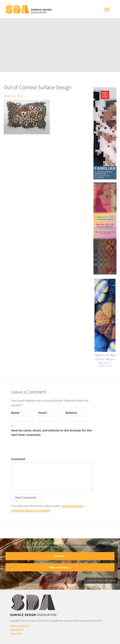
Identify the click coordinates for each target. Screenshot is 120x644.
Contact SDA (16, 633)
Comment (18, 459)
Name (15, 413)
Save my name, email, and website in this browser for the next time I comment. (51, 433)
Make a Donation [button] (60, 567)
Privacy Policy (17, 630)
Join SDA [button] (60, 556)
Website (71, 413)
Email (42, 413)
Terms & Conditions (20, 626)
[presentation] (34, 448)
